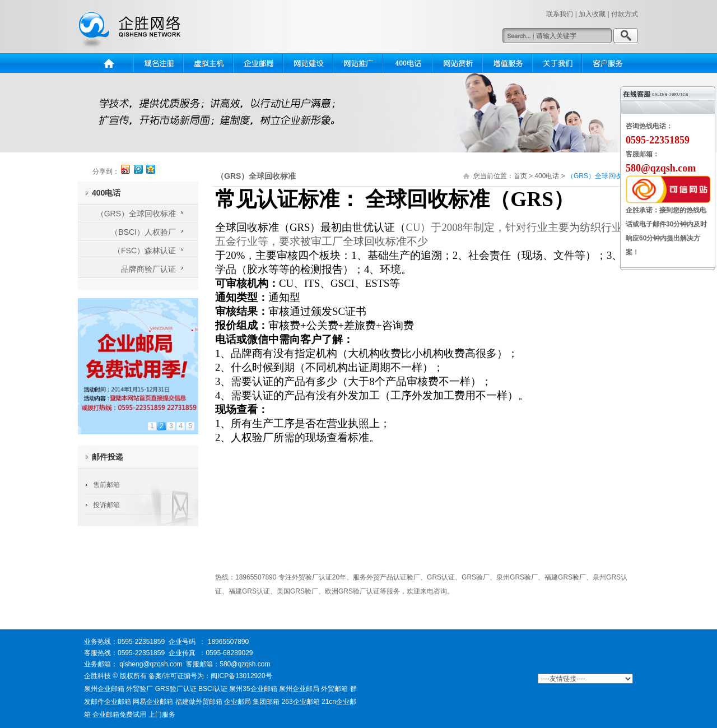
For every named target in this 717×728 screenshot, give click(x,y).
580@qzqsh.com (247, 664)
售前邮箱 (106, 485)
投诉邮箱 (106, 505)
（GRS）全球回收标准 (136, 214)
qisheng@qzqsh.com (151, 664)
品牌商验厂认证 (148, 269)
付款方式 (625, 14)
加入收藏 (592, 14)
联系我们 (560, 14)
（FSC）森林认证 (145, 251)
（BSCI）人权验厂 (143, 232)
